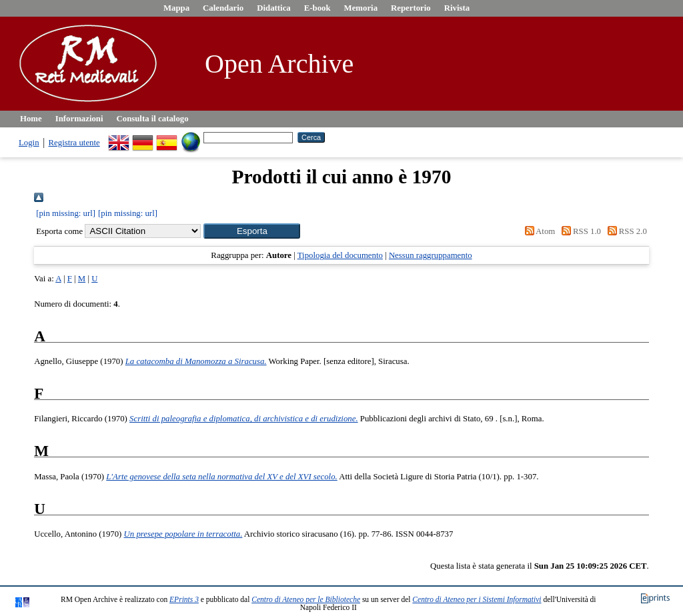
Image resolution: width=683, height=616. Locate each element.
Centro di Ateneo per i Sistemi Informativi (477, 599)
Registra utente (74, 143)
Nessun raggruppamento (431, 255)
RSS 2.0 (625, 231)
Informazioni (79, 119)
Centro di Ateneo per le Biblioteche (306, 599)
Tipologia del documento (340, 255)
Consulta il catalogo (153, 119)
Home (31, 119)
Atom (538, 231)
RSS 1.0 (579, 231)
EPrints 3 (184, 599)
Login (29, 143)
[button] (252, 231)
